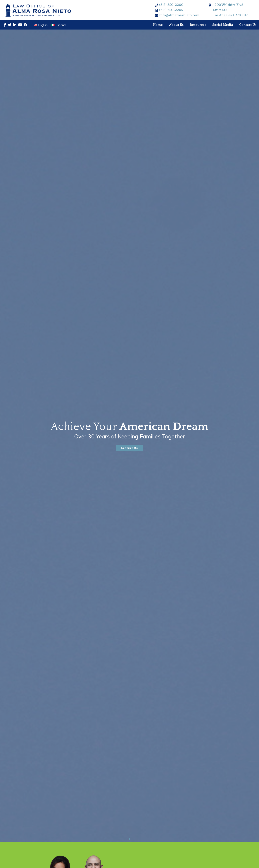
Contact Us (129, 448)
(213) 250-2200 (171, 5)
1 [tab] (130, 839)
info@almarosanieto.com (179, 15)
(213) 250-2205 (171, 10)
